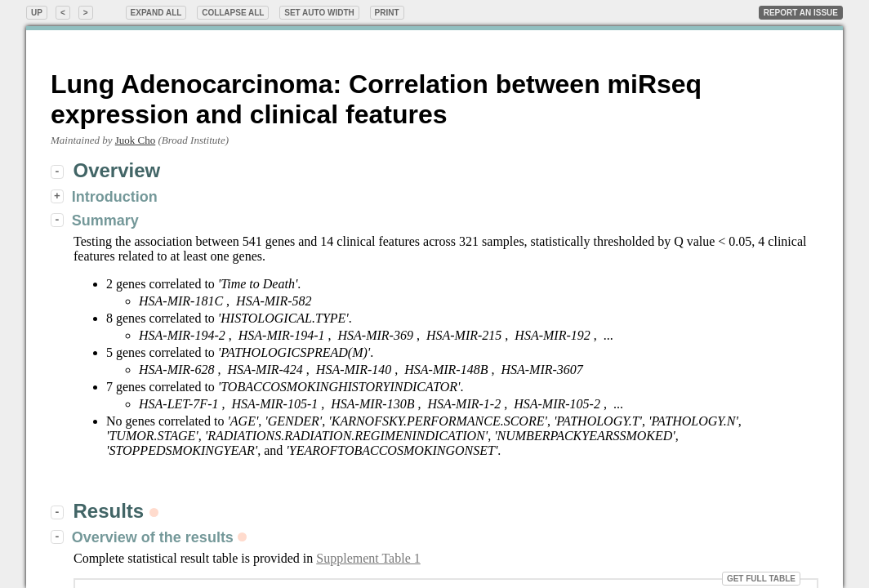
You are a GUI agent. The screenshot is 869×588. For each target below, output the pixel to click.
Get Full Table (761, 579)
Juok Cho (135, 140)
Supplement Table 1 (368, 558)
